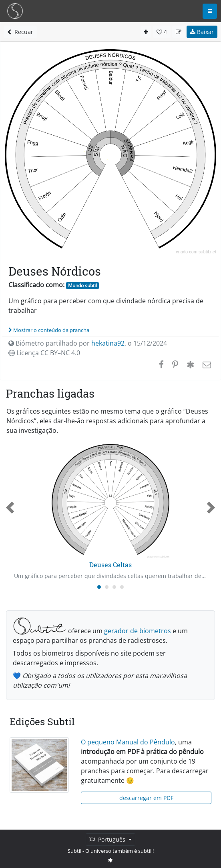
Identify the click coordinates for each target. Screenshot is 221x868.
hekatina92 (108, 343)
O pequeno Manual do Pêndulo (128, 742)
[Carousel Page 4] (122, 587)
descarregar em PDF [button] (146, 798)
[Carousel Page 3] (114, 587)
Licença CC (44, 353)
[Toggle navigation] (210, 11)
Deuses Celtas (110, 565)
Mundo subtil (82, 285)
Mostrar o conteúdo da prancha (49, 330)
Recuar (20, 32)
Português (108, 839)
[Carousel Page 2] (107, 587)
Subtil (74, 851)
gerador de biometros (138, 631)
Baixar (202, 32)
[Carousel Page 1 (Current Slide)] (99, 587)
